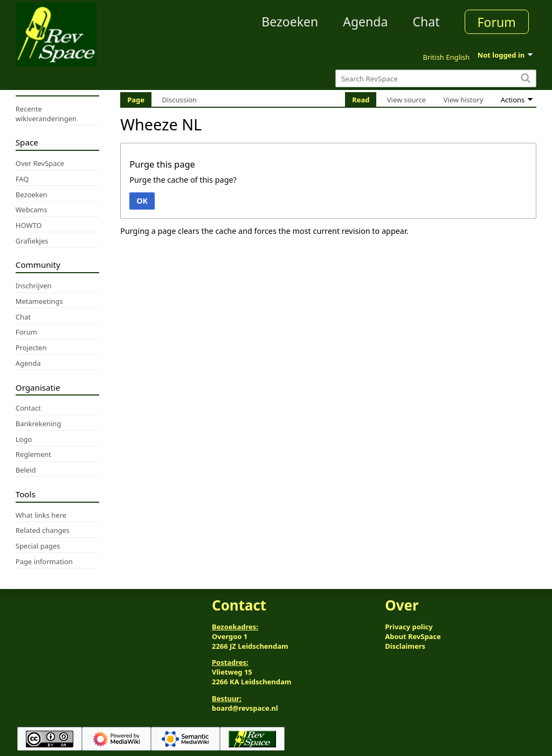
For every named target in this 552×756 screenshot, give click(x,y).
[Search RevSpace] (436, 78)
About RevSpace (413, 636)
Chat (426, 22)
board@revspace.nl (245, 708)
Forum (497, 22)
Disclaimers (405, 646)
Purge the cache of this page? (183, 180)
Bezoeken (290, 22)
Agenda (365, 22)
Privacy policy (409, 627)
